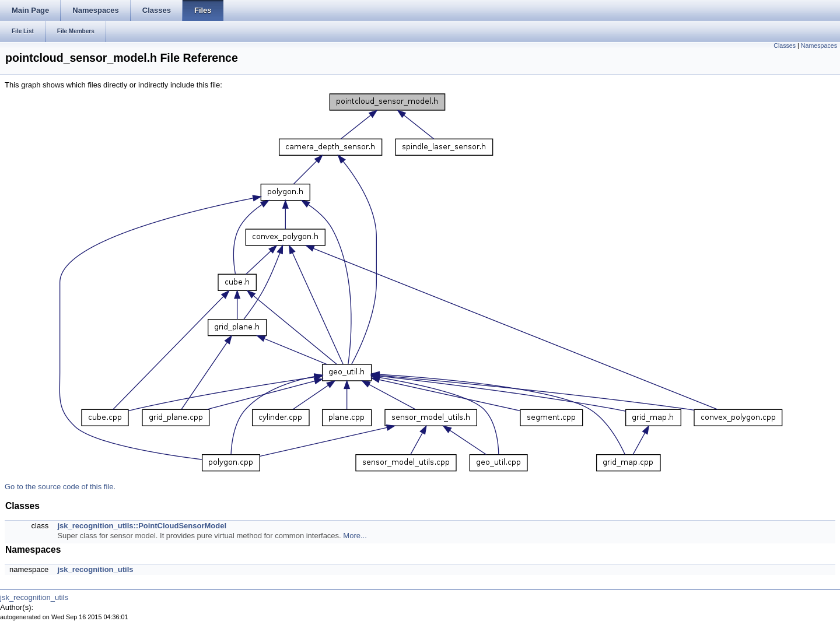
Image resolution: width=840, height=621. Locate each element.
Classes (785, 45)
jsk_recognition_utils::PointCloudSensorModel (142, 526)
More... (355, 536)
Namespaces (819, 45)
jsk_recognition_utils (95, 569)
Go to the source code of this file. (60, 487)
